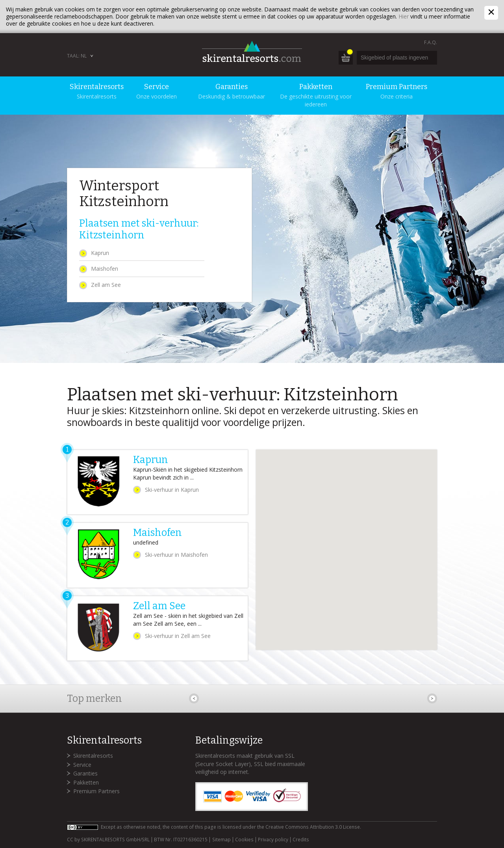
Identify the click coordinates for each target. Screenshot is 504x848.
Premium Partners (96, 791)
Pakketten (86, 782)
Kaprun (100, 253)
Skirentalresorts (93, 756)
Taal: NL (77, 56)
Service (82, 765)
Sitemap (221, 840)
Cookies (244, 840)
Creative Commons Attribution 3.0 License (313, 827)
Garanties (85, 773)
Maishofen (105, 269)
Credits (301, 840)
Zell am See (106, 285)
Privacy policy (273, 840)
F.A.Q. (431, 42)
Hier (404, 16)
